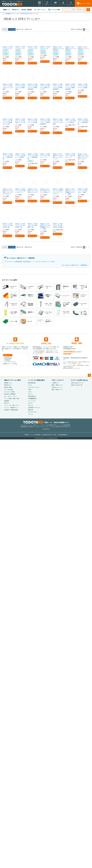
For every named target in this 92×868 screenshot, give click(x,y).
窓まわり (7, 403)
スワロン (30, 403)
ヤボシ (30, 392)
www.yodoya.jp (46, 429)
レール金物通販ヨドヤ (8, 14)
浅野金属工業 (32, 396)
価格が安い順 (20, 29)
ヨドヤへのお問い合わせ (79, 380)
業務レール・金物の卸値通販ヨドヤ (46, 422)
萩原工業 (30, 410)
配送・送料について (57, 385)
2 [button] (86, 29)
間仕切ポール (16, 10)
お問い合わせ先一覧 (77, 385)
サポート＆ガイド (58, 380)
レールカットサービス (15, 341)
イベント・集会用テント (11, 408)
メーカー (17, 14)
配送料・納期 (77, 341)
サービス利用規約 (36, 435)
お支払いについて (57, 387)
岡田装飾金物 (32, 383)
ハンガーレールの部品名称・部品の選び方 (19, 262)
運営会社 (27, 435)
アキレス (30, 405)
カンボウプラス (32, 412)
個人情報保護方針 (63, 435)
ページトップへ (89, 375)
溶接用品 (7, 401)
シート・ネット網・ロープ (12, 405)
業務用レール (7, 10)
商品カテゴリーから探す (13, 380)
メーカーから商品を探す (36, 380)
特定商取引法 (49, 435)
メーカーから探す (54, 10)
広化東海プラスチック (34, 408)
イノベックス (32, 401)
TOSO (30, 390)
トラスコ (30, 414)
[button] (89, 30)
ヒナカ (30, 385)
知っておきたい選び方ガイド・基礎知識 (74, 265)
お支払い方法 (46, 341)
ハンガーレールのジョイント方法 (44, 262)
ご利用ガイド (55, 383)
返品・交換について (57, 390)
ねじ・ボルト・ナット (40, 10)
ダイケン (30, 394)
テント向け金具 (9, 390)
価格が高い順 (28, 29)
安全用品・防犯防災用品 (11, 410)
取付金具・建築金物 (27, 10)
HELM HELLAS (25, 14)
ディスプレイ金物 (9, 392)
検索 (88, 10)
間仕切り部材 (8, 387)
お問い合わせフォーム (77, 383)
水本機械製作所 (32, 399)
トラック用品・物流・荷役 (12, 399)
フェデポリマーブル (34, 387)
